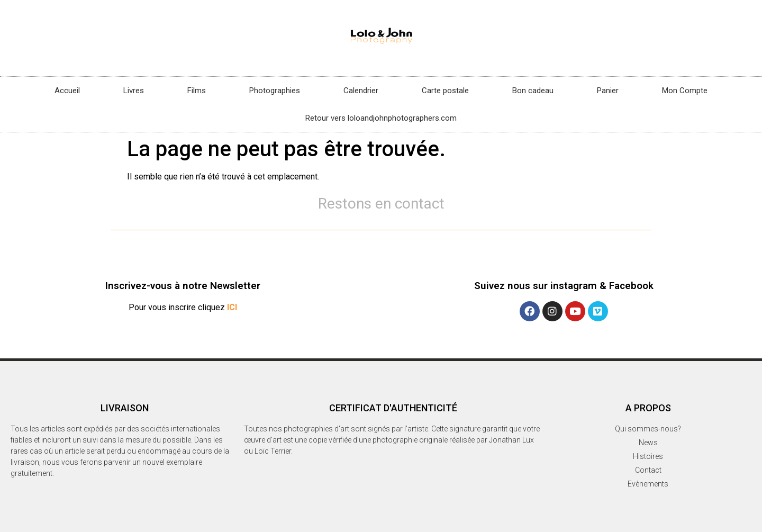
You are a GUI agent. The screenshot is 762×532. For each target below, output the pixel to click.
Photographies (275, 91)
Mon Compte (685, 91)
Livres (134, 91)
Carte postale (445, 91)
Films (197, 91)
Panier (608, 91)
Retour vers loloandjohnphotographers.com (381, 118)
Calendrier (361, 91)
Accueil (67, 91)
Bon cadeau (533, 91)
